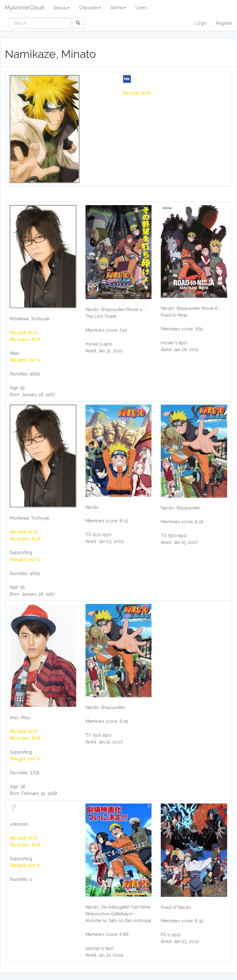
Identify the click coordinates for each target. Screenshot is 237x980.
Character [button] (90, 8)
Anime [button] (118, 8)
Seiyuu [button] (62, 8)
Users (141, 8)
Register (224, 23)
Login (201, 23)
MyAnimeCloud (24, 8)
